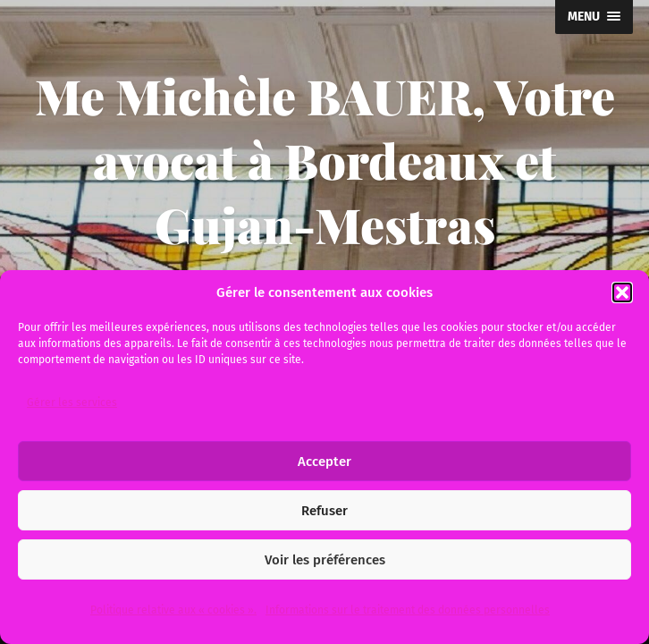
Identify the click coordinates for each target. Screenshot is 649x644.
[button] (622, 292)
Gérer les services (72, 402)
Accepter (324, 462)
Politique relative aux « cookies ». (173, 610)
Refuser (324, 511)
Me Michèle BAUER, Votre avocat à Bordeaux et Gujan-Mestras (325, 160)
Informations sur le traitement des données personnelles (408, 610)
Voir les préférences (325, 560)
